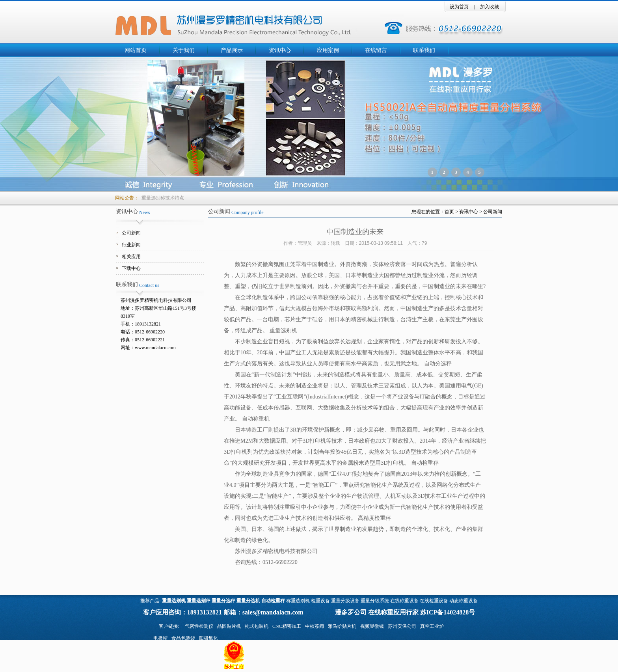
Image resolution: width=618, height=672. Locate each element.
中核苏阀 (315, 626)
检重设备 (320, 601)
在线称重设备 (404, 601)
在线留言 (376, 50)
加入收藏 (490, 7)
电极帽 (160, 638)
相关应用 (131, 257)
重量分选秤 (223, 601)
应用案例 (328, 50)
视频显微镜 (372, 626)
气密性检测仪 (199, 626)
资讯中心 (280, 50)
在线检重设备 (434, 601)
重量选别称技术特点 (163, 198)
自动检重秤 (273, 601)
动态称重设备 (463, 601)
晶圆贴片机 (229, 626)
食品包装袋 (183, 638)
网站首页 (136, 50)
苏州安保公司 (402, 626)
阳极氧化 (208, 638)
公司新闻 (131, 233)
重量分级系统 (375, 601)
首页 (449, 212)
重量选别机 (174, 601)
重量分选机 (248, 601)
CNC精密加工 (287, 626)
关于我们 (184, 50)
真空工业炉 (432, 626)
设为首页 (459, 7)
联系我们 (424, 50)
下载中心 (131, 268)
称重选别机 (298, 601)
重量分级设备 (345, 601)
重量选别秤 (199, 601)
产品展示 (232, 50)
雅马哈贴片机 (342, 626)
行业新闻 (131, 245)
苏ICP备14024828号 (448, 612)
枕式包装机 (257, 626)
